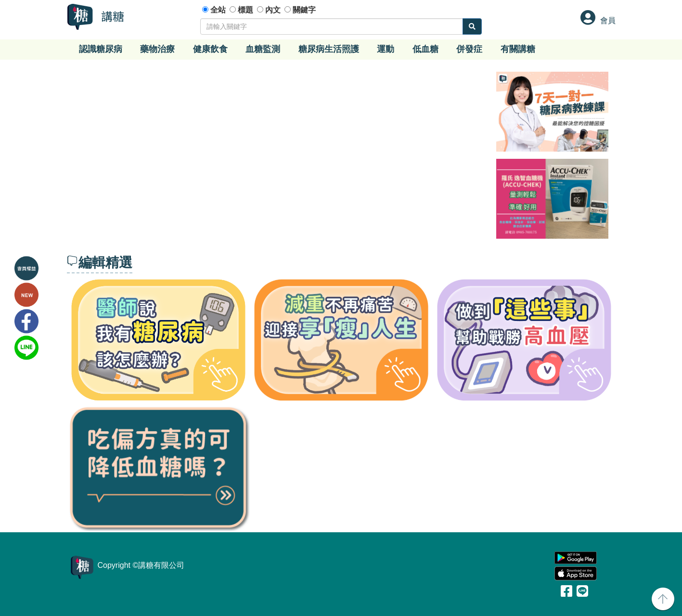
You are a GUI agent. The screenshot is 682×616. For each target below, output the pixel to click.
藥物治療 (157, 49)
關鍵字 (304, 10)
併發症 (469, 49)
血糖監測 (263, 49)
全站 (218, 10)
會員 (608, 20)
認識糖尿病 (101, 49)
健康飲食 (210, 49)
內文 (273, 10)
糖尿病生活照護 (329, 49)
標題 (245, 10)
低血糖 (425, 49)
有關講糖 (518, 49)
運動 (386, 49)
